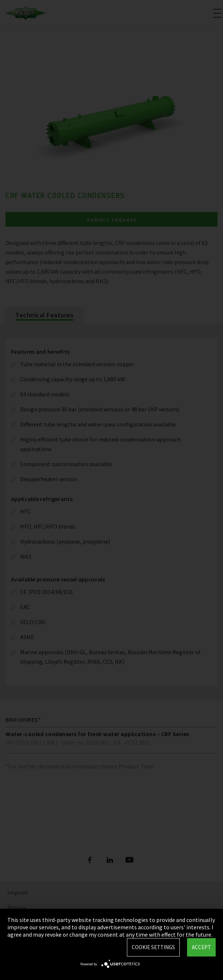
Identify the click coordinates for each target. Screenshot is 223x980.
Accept (201, 947)
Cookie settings (153, 947)
